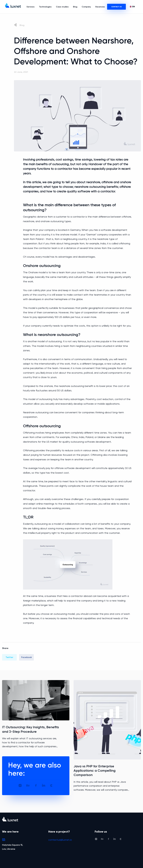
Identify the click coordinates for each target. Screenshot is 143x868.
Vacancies (100, 7)
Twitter (9, 657)
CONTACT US (116, 7)
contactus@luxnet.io (60, 840)
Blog (75, 7)
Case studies (62, 7)
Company (86, 7)
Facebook (27, 657)
